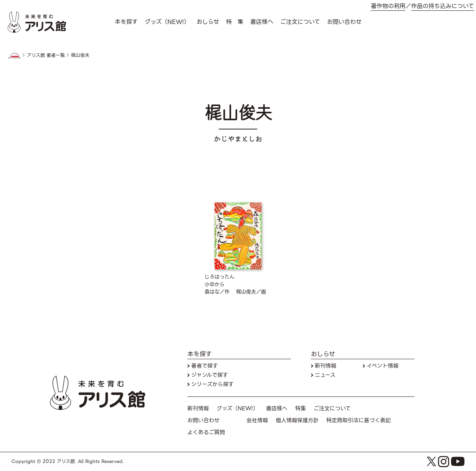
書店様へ (262, 22)
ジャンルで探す (210, 375)
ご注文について (300, 22)
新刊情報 (326, 366)
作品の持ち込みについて (443, 6)
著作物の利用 (388, 6)
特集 (301, 409)
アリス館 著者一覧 (46, 55)
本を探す (126, 22)
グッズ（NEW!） (167, 22)
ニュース (325, 375)
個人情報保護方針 (297, 420)
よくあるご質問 (206, 432)
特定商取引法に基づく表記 (359, 420)
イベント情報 (383, 366)
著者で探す (205, 366)
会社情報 (257, 420)
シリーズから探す (212, 384)
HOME (14, 56)
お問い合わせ (344, 22)
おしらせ (208, 22)
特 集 (235, 22)
